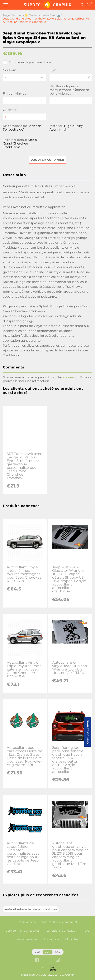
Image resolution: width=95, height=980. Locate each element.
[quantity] (24, 117)
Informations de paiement (60, 922)
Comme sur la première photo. (27, 62)
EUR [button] (47, 952)
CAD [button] (58, 952)
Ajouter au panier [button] (48, 160)
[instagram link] (58, 960)
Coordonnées (27, 922)
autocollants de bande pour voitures (31, 909)
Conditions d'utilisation (62, 931)
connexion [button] (71, 377)
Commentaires (27, 939)
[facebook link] (37, 960)
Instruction (51, 939)
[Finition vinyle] (24, 101)
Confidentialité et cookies (23, 931)
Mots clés (72, 939)
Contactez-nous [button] (88, 732)
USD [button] (37, 952)
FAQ (87, 931)
